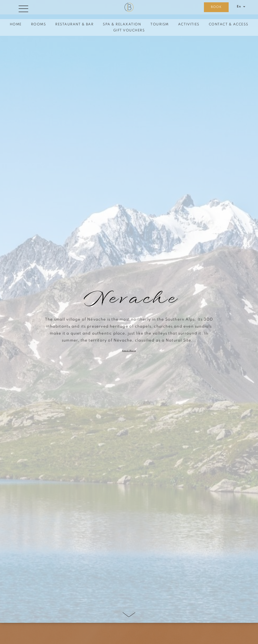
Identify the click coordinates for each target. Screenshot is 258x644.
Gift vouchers (129, 30)
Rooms (39, 24)
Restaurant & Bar (74, 24)
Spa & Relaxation (122, 24)
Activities (189, 24)
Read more (129, 351)
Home (16, 24)
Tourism (160, 24)
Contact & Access (229, 24)
